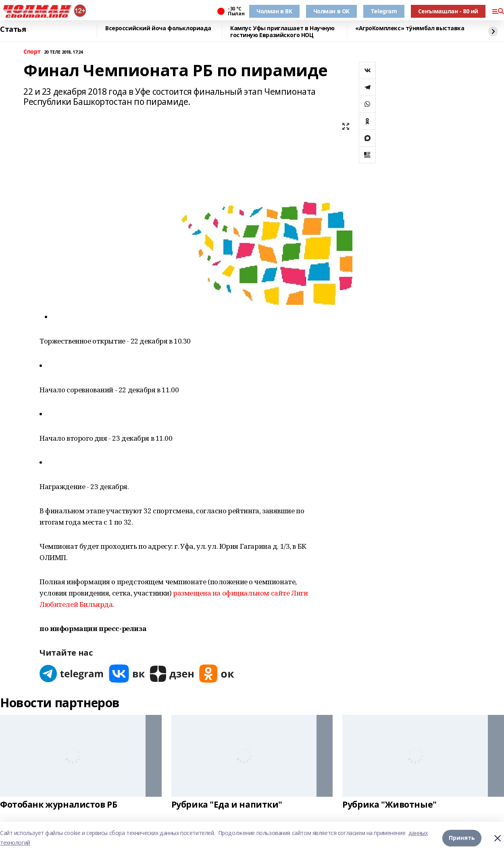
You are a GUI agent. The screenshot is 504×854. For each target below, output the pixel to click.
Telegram (384, 11)
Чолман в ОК (331, 11)
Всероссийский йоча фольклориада (158, 28)
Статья (13, 29)
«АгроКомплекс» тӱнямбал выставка (410, 28)
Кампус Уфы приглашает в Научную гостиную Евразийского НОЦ (282, 32)
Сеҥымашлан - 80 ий (448, 11)
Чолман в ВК (274, 11)
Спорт (32, 52)
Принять (462, 838)
